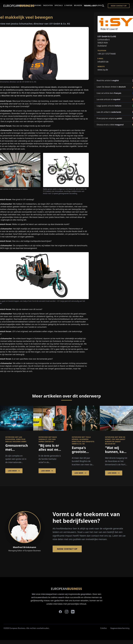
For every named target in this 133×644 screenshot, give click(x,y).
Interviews (36, 5)
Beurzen (78, 5)
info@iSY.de (103, 62)
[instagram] (67, 612)
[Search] (103, 6)
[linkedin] (73, 612)
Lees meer (14, 471)
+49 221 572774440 (107, 54)
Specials (59, 5)
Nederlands (91, 6)
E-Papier (68, 5)
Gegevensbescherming (120, 628)
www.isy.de (103, 70)
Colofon (104, 628)
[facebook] (60, 612)
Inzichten (48, 5)
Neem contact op (119, 6)
